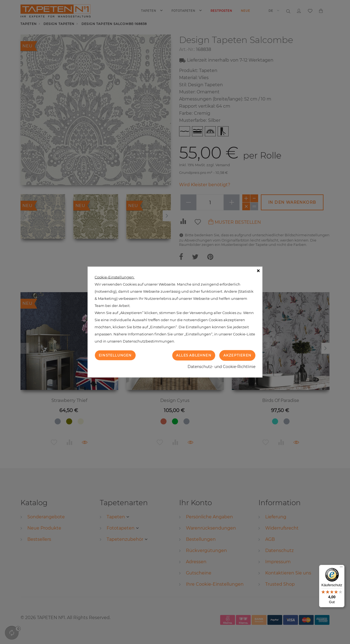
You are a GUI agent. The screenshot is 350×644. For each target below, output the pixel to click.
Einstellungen (115, 355)
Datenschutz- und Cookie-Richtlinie (221, 366)
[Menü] (341, 568)
